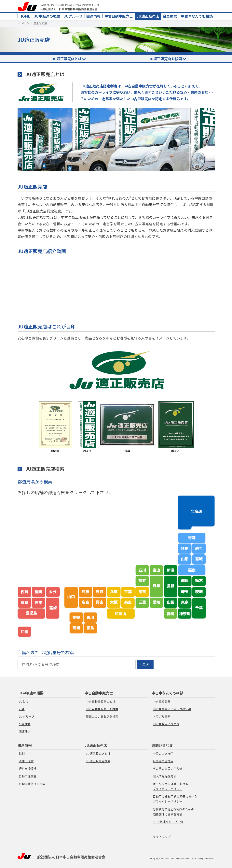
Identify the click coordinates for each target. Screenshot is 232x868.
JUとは (24, 701)
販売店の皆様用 (163, 761)
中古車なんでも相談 (197, 16)
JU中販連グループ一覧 (168, 822)
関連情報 (93, 16)
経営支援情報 (28, 768)
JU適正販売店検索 (98, 761)
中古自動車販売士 (119, 16)
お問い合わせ (162, 745)
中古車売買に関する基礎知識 (172, 709)
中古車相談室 (162, 701)
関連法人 (25, 731)
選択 (145, 664)
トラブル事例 (162, 716)
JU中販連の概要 (47, 16)
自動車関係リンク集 (32, 784)
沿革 (22, 709)
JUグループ (73, 16)
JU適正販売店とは (67, 59)
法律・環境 (26, 761)
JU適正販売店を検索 (165, 59)
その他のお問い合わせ (168, 768)
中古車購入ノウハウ (166, 724)
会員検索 (170, 16)
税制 (22, 753)
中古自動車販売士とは (101, 701)
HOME (25, 16)
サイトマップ (162, 837)
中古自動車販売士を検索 (102, 709)
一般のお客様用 (163, 753)
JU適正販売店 (148, 16)
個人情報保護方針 (165, 776)
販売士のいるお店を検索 (102, 716)
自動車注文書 (28, 776)
